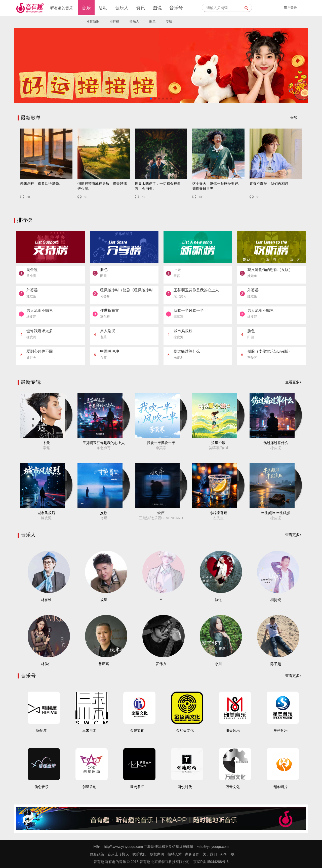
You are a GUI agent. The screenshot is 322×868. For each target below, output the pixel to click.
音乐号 (176, 8)
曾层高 (104, 664)
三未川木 (89, 730)
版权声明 (157, 854)
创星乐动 (89, 787)
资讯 (141, 8)
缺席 (161, 513)
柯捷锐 (276, 600)
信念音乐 (42, 787)
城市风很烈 (46, 513)
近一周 (271, 259)
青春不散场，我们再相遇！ (271, 183)
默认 (247, 259)
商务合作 (192, 854)
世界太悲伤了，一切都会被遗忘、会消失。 (158, 186)
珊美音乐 (233, 730)
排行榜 (114, 22)
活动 (103, 8)
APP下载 (227, 854)
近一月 (295, 259)
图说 (157, 8)
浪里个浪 (218, 443)
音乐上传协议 (118, 854)
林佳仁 (46, 664)
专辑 (169, 22)
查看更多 (292, 382)
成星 (104, 600)
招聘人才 (175, 854)
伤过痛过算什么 (276, 443)
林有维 (46, 600)
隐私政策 (97, 854)
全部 (294, 118)
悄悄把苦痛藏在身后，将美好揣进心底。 (102, 186)
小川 (218, 664)
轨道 (218, 600)
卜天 (46, 443)
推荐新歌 (93, 22)
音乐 (86, 8)
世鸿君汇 (137, 787)
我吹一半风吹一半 (161, 443)
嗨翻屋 (42, 730)
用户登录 (290, 8)
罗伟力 (161, 664)
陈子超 (276, 664)
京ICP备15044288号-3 (211, 862)
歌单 (152, 22)
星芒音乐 (280, 730)
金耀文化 (137, 730)
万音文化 (233, 787)
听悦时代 (185, 787)
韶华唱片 (280, 787)
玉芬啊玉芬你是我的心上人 (104, 443)
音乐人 (122, 8)
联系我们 (139, 854)
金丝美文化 (185, 730)
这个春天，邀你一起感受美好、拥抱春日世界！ (217, 186)
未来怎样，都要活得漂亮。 (41, 183)
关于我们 (210, 854)
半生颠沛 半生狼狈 (276, 513)
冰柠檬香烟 (218, 513)
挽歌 (104, 513)
